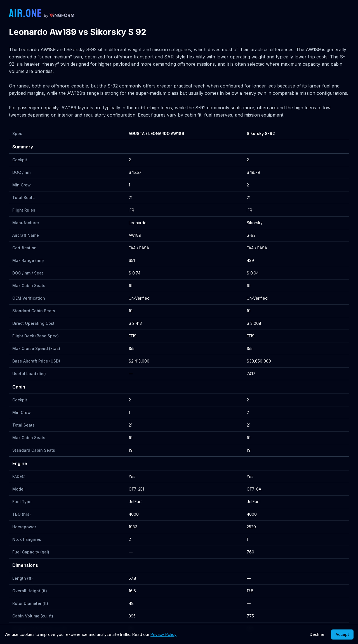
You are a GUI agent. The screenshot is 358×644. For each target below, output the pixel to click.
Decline (317, 634)
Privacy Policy (163, 634)
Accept (342, 634)
